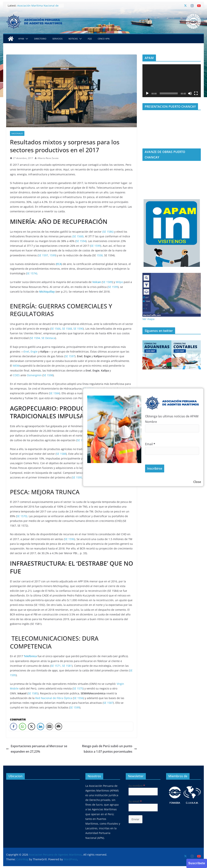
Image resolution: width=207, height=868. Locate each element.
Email (150, 444)
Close (197, 482)
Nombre (151, 422)
